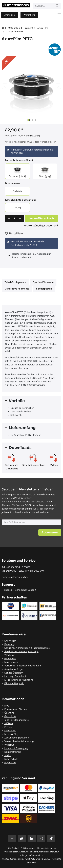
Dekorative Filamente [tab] (17, 289)
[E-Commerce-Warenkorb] (29, 15)
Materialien (14, 28)
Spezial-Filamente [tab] (43, 282)
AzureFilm (43, 28)
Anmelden (10, 15)
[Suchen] (57, 6)
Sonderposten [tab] (44, 289)
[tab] (32, 401)
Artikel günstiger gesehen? (41, 225)
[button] (5, 86)
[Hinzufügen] (20, 218)
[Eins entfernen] (9, 218)
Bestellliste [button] (14, 233)
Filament (28, 28)
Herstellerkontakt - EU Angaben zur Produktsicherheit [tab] (31, 256)
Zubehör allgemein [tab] (15, 282)
